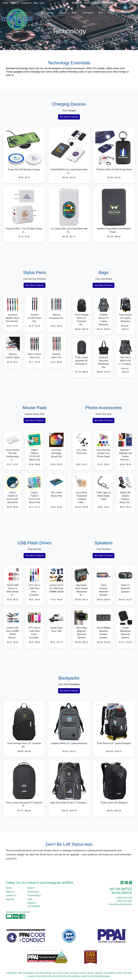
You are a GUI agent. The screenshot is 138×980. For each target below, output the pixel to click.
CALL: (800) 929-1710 (120, 13)
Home (5, 3)
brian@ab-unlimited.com (120, 904)
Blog (36, 3)
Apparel (64, 13)
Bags (76, 13)
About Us (15, 3)
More (102, 13)
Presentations (34, 895)
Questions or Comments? (18, 912)
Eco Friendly (48, 13)
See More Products (69, 117)
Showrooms (33, 892)
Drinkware (89, 13)
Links (42, 3)
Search (77, 3)
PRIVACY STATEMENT (34, 905)
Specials (10, 899)
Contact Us (26, 3)
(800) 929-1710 (125, 898)
